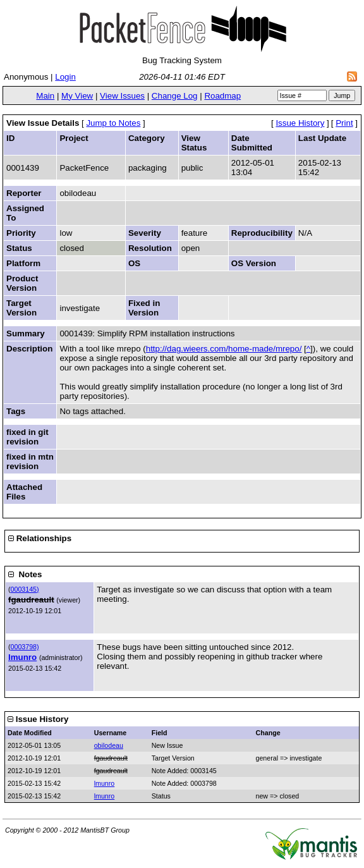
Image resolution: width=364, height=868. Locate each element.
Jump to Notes (113, 123)
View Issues (122, 96)
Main (45, 96)
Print (344, 123)
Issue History (300, 123)
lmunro (22, 657)
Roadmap (222, 96)
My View (77, 96)
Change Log (175, 96)
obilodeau (109, 745)
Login (65, 77)
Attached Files (24, 492)
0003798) (25, 647)
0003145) (25, 589)
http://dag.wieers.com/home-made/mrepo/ (224, 349)
